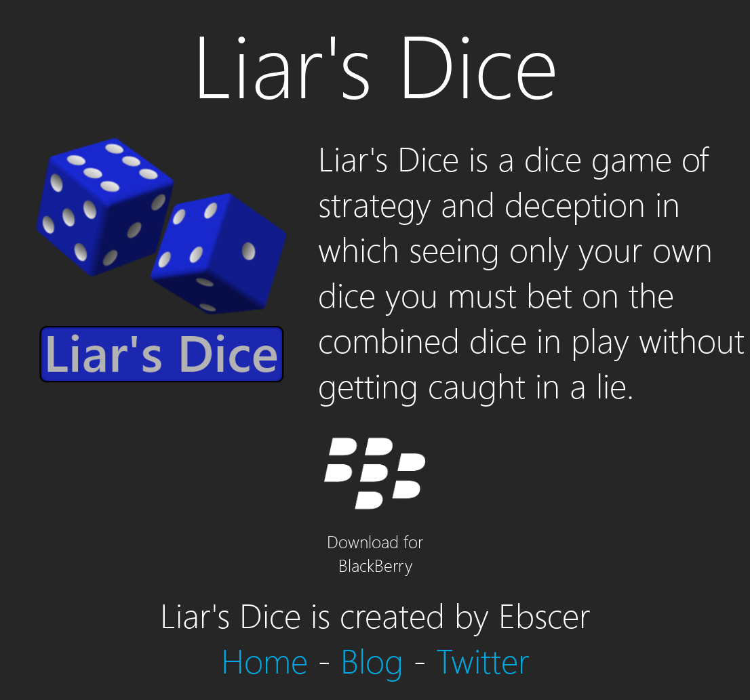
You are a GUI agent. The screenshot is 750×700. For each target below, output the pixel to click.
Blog (372, 660)
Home (264, 660)
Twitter (483, 660)
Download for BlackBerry (375, 541)
